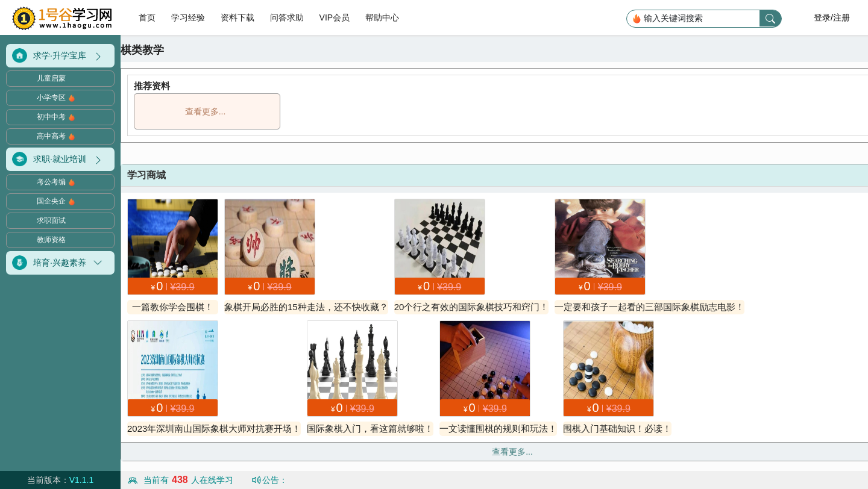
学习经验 (188, 17)
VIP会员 (335, 17)
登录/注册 (832, 17)
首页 (148, 17)
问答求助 (287, 17)
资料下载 (237, 17)
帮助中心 (382, 17)
